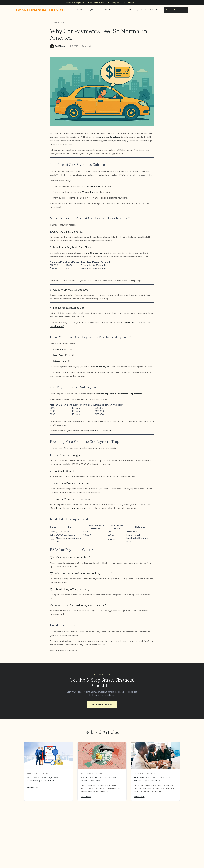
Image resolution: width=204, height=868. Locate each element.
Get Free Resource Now (176, 10)
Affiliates (144, 10)
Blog (137, 10)
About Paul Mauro (78, 10)
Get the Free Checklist (102, 704)
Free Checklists (107, 10)
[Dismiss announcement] (201, 3)
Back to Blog (57, 22)
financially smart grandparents (70, 508)
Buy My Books (93, 10)
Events (118, 10)
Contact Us (128, 10)
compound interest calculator (98, 431)
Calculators (156, 10)
